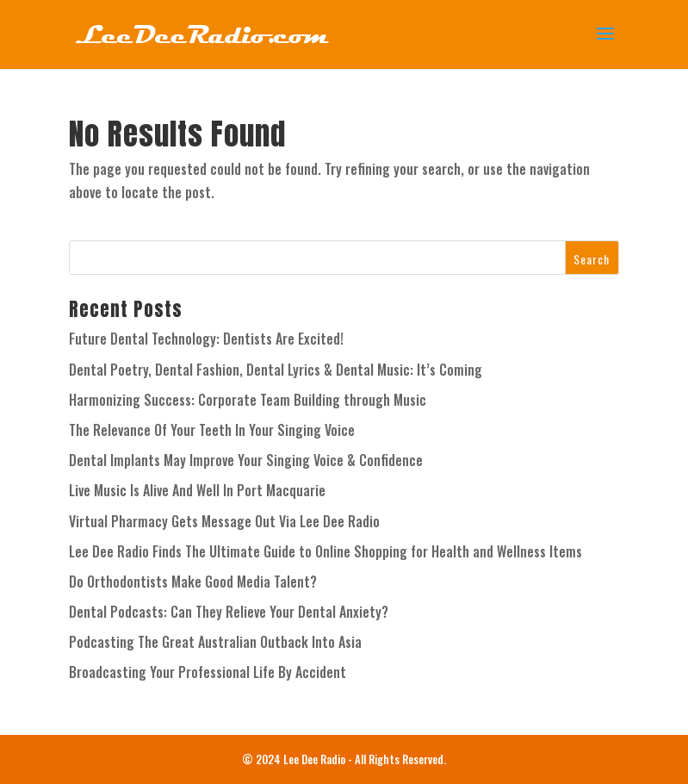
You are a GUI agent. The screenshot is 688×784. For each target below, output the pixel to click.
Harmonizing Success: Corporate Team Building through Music (248, 400)
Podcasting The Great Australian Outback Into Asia (215, 642)
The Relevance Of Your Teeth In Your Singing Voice (212, 430)
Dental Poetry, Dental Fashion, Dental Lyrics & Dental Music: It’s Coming (276, 370)
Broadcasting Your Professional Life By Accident (208, 672)
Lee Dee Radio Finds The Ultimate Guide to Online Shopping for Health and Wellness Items (325, 551)
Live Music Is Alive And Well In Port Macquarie (197, 490)
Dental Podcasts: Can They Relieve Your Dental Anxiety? (229, 612)
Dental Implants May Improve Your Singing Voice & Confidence (246, 460)
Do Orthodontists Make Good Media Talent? (193, 582)
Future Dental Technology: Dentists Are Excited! (206, 339)
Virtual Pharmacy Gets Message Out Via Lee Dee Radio (224, 521)
